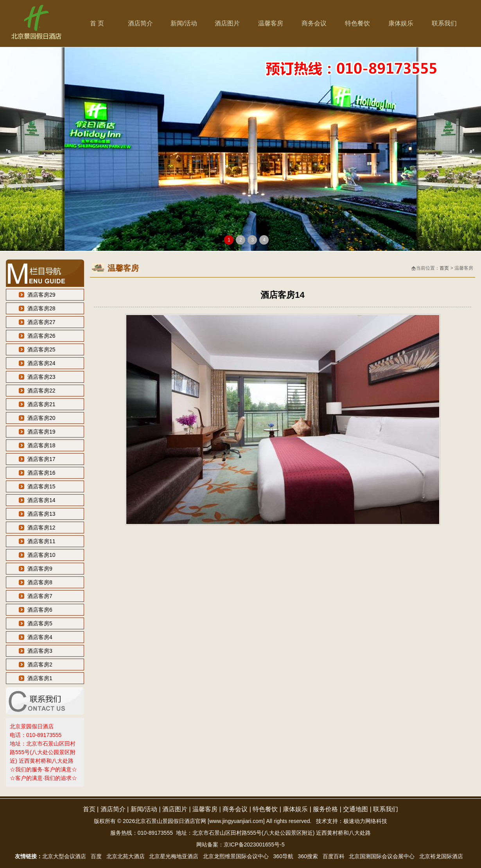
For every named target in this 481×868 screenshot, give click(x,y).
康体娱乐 (401, 23)
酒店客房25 (41, 349)
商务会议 (314, 23)
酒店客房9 (40, 569)
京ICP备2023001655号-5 (254, 845)
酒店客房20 (41, 418)
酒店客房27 (41, 322)
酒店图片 (227, 23)
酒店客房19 (41, 432)
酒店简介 (140, 23)
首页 (444, 268)
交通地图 (355, 809)
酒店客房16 (41, 473)
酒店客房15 (41, 486)
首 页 (97, 23)
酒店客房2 (40, 665)
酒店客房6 (40, 610)
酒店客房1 (40, 678)
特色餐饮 (357, 23)
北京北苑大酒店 (126, 856)
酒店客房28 (41, 308)
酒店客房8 (40, 582)
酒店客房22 (41, 391)
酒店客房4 (40, 637)
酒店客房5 (40, 623)
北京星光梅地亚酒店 (174, 856)
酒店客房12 (41, 528)
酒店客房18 (41, 445)
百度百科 (334, 856)
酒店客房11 (41, 541)
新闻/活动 (184, 23)
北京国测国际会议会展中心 (382, 856)
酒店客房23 (41, 377)
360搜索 (308, 856)
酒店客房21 (41, 404)
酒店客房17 (41, 459)
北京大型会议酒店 (64, 856)
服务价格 (325, 809)
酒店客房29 (41, 295)
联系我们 (444, 23)
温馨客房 (271, 23)
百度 (96, 856)
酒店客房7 (40, 596)
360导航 (283, 856)
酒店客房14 (41, 500)
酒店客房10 (41, 555)
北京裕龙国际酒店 (441, 856)
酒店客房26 (41, 336)
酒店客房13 (41, 514)
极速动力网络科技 (365, 821)
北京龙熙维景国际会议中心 (236, 856)
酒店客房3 (40, 651)
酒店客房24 (41, 363)
